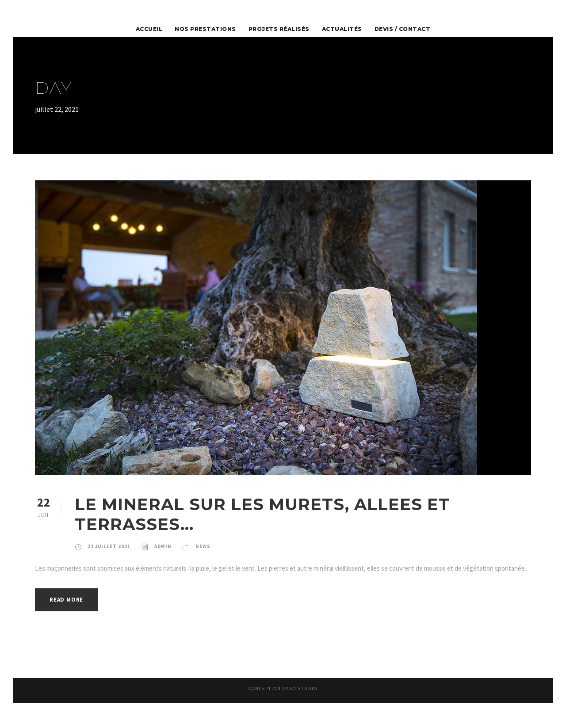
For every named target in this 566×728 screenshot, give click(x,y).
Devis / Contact (393, 29)
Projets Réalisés (280, 29)
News (207, 546)
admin (166, 546)
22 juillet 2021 (110, 546)
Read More (69, 611)
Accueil (161, 29)
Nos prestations (212, 29)
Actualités (338, 29)
